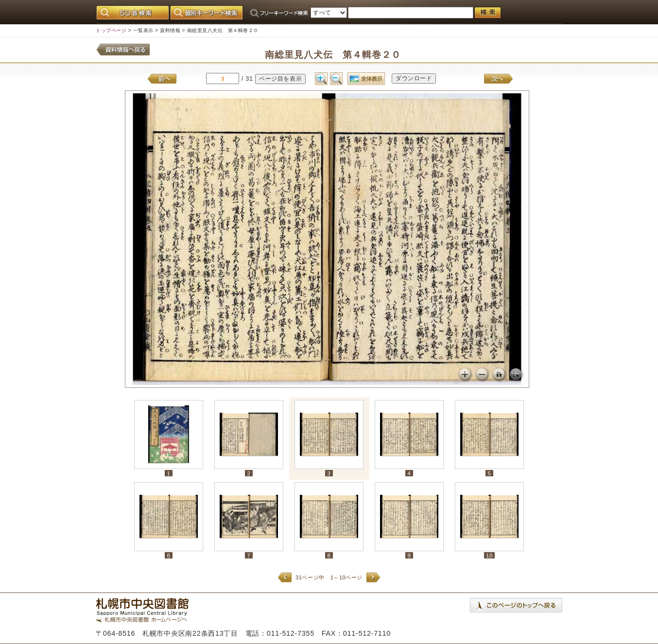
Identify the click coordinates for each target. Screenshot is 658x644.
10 (489, 555)
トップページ (111, 30)
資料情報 (170, 30)
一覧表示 (143, 30)
